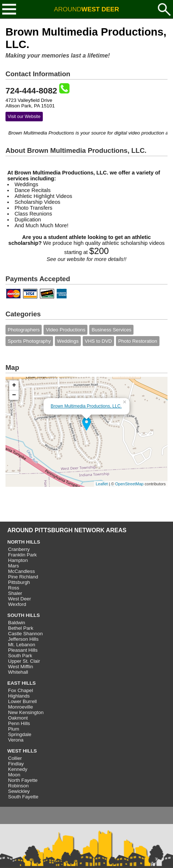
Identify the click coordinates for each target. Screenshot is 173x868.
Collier (15, 758)
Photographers (24, 330)
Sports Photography (29, 341)
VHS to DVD (98, 341)
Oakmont (18, 718)
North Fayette (23, 780)
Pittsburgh (19, 582)
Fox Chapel (20, 690)
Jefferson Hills (23, 639)
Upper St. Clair (24, 661)
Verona (16, 740)
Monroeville (20, 707)
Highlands (19, 696)
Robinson (18, 786)
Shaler (15, 593)
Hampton (18, 560)
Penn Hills (19, 723)
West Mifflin (20, 667)
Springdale (20, 734)
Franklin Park (22, 555)
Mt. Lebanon (22, 645)
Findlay (16, 764)
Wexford (17, 604)
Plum (14, 729)
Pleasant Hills (23, 650)
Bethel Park (21, 628)
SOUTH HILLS (24, 615)
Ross (14, 588)
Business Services (111, 330)
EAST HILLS (22, 683)
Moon (14, 775)
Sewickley (19, 791)
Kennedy (18, 769)
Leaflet (102, 484)
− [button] (14, 395)
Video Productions (65, 330)
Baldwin (17, 623)
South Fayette (23, 797)
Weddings (68, 341)
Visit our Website (24, 117)
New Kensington (26, 712)
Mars (14, 566)
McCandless (21, 571)
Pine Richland (23, 577)
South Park (20, 656)
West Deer (20, 599)
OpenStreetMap (129, 484)
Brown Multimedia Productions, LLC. (86, 406)
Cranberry (19, 549)
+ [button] (14, 385)
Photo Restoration (138, 341)
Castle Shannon (25, 634)
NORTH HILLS (24, 542)
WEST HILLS (22, 751)
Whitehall (18, 672)
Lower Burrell (22, 701)
